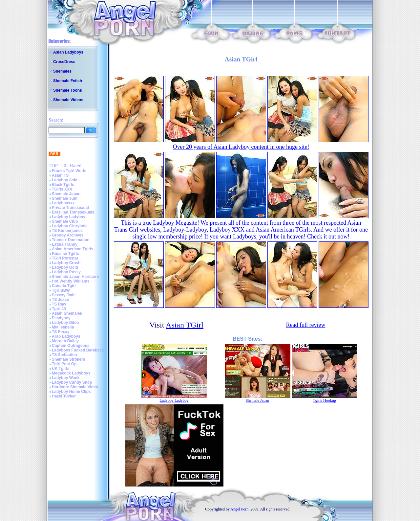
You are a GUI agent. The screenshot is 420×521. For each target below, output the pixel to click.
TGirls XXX (62, 189)
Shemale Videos (68, 100)
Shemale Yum (65, 198)
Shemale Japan (66, 194)
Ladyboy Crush (66, 263)
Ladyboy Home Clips (71, 392)
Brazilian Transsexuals (73, 212)
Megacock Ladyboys (71, 373)
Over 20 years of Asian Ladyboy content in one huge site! (241, 147)
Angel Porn (239, 509)
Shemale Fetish (68, 81)
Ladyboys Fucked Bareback (78, 350)
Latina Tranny (65, 244)
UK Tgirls (61, 369)
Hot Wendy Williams (71, 281)
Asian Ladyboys (68, 52)
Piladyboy (61, 318)
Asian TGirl (185, 325)
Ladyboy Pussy (66, 272)
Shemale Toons (68, 90)
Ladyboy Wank (66, 378)
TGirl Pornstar (65, 258)
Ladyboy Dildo (65, 323)
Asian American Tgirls (73, 249)
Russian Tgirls (65, 254)
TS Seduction (64, 355)
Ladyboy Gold (65, 267)
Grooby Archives (68, 235)
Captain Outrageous (71, 346)
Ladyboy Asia (65, 180)
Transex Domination (71, 240)
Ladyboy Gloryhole (70, 226)
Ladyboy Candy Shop (72, 382)
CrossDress (64, 62)
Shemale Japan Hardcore (75, 277)
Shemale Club (65, 221)
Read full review (306, 325)
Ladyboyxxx (63, 203)
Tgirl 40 (59, 309)
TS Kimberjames (67, 231)
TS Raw (59, 304)
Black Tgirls (63, 185)
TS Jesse (60, 300)
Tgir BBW (61, 290)
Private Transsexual (70, 208)
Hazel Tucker (64, 396)
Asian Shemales (67, 313)
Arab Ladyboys (66, 336)
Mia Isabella (63, 327)
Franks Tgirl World (69, 171)
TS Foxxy (61, 332)
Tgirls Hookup (324, 400)
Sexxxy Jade (64, 295)
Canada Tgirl (64, 286)
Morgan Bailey (65, 341)
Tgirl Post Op (64, 364)
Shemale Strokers (68, 359)
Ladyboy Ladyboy (69, 217)
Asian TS (60, 175)
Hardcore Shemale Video (75, 387)
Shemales (62, 71)
